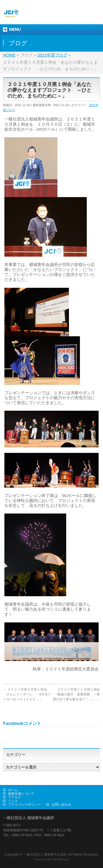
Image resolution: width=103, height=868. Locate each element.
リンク (13, 801)
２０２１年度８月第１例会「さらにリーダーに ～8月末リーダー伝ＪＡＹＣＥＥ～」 (27, 694)
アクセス (15, 797)
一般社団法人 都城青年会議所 (45, 854)
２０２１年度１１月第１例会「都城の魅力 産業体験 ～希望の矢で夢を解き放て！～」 (76, 694)
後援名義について (21, 794)
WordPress (61, 859)
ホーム (13, 790)
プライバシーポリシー (24, 805)
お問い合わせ (61, 805)
